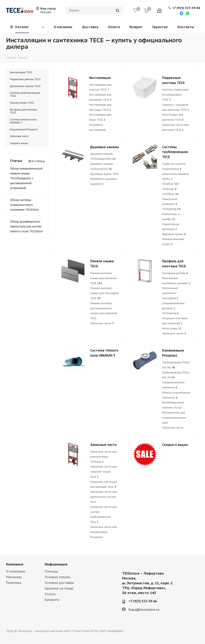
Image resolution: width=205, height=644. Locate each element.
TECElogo (169, 189)
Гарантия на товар (59, 588)
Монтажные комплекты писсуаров (170, 293)
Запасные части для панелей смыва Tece (104, 472)
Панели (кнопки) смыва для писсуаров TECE (104, 293)
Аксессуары (172, 328)
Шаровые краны (174, 234)
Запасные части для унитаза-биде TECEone (104, 457)
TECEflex (171, 184)
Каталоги (52, 600)
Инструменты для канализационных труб (174, 418)
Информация (56, 564)
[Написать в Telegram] (182, 13)
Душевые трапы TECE (104, 174)
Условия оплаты (58, 577)
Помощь (51, 571)
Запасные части (102, 323)
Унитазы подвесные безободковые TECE (175, 95)
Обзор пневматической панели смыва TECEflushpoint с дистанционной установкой (26, 178)
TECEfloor (170, 194)
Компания (15, 564)
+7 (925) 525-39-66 (186, 8)
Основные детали (175, 273)
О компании (16, 571)
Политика (14, 583)
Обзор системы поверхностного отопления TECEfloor (25, 205)
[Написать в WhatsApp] (188, 13)
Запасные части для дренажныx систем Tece (104, 497)
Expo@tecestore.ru (144, 610)
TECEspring (171, 209)
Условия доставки (59, 583)
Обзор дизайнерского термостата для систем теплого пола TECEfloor (27, 226)
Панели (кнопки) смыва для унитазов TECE (103, 278)
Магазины (14, 577)
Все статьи (36, 161)
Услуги (50, 594)
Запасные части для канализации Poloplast (104, 532)
